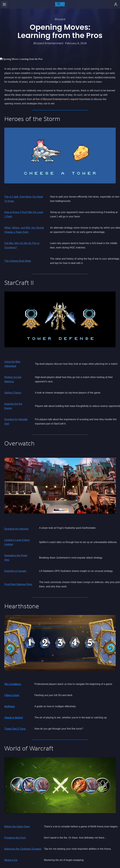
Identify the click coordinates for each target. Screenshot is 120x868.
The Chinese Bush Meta (18, 261)
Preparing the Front (15, 838)
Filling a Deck (12, 695)
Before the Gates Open (17, 827)
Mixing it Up (11, 860)
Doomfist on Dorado (15, 571)
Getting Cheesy (13, 393)
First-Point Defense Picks (18, 584)
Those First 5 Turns (15, 729)
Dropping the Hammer (16, 529)
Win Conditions (13, 684)
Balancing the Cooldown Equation (23, 849)
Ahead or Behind (14, 718)
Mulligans (10, 706)
